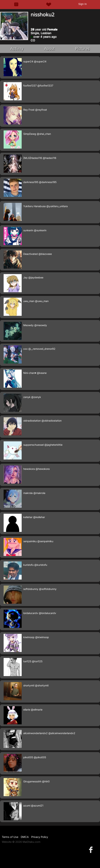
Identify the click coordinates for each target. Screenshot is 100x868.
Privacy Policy (40, 837)
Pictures (82, 49)
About (49, 49)
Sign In (82, 4)
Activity (17, 49)
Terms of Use (10, 837)
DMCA (25, 837)
